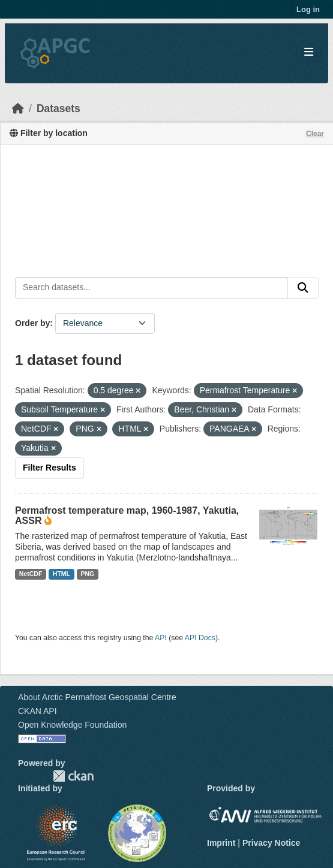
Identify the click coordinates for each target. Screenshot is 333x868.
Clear (315, 134)
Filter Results (49, 468)
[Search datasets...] (151, 288)
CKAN (73, 776)
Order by (32, 323)
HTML (61, 574)
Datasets (58, 108)
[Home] (18, 108)
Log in (308, 9)
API (161, 638)
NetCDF (31, 574)
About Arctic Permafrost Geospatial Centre (97, 697)
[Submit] (303, 288)
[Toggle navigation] (309, 52)
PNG (88, 574)
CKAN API (37, 711)
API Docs (200, 638)
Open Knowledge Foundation (72, 725)
